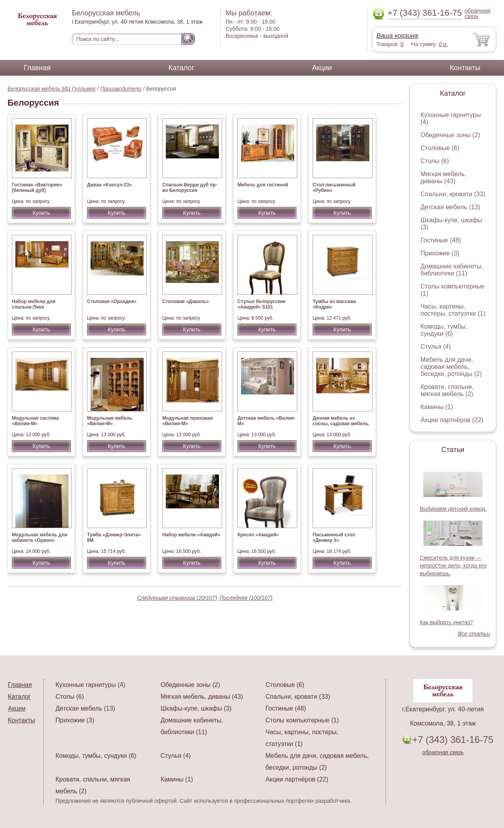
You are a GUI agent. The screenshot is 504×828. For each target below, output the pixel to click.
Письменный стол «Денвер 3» (334, 538)
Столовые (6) (440, 148)
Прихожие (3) (440, 253)
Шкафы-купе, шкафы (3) (196, 708)
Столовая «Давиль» (186, 301)
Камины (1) (437, 407)
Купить (41, 213)
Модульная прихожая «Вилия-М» (188, 421)
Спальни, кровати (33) (453, 194)
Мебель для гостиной (263, 185)
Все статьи (474, 634)
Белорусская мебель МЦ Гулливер (52, 89)
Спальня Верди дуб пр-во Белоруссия (190, 188)
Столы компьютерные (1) (302, 720)
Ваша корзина (397, 36)
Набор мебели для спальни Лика (34, 304)
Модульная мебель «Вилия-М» (110, 421)
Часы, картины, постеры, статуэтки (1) (453, 310)
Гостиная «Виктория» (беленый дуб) (37, 188)
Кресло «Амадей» (258, 535)
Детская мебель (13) (450, 207)
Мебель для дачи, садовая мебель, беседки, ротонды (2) (451, 367)
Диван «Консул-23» (109, 185)
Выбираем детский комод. (453, 509)
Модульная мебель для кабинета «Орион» (40, 538)
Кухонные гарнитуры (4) (90, 685)
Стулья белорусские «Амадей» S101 (262, 304)
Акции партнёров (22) (452, 420)
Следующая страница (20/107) (177, 598)
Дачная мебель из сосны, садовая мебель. (341, 421)
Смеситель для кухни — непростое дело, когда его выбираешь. (453, 566)
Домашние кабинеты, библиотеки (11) (452, 270)
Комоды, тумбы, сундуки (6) (444, 330)
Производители (121, 89)
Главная (37, 68)
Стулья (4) (436, 347)
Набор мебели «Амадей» (191, 535)
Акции (322, 68)
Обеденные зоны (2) (450, 135)
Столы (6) (435, 161)
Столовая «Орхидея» (112, 301)
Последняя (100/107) (246, 598)
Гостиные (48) (441, 240)
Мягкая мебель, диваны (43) (443, 178)
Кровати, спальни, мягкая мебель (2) (447, 390)
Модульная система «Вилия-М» (35, 421)
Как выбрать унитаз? (446, 622)
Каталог (181, 68)
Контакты (465, 68)
